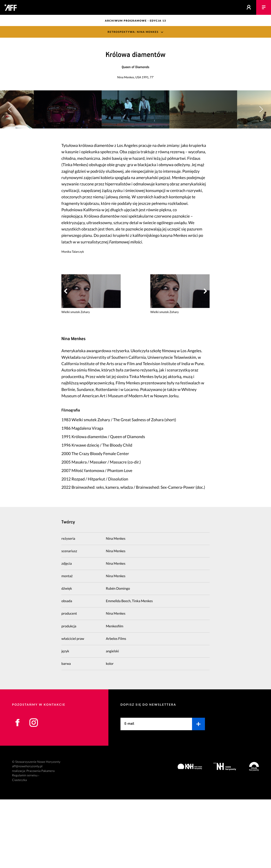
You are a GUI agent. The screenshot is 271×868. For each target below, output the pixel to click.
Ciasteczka (19, 849)
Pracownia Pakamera (41, 840)
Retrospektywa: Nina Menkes (133, 32)
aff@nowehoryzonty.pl (27, 835)
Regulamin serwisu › (26, 844)
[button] (261, 144)
